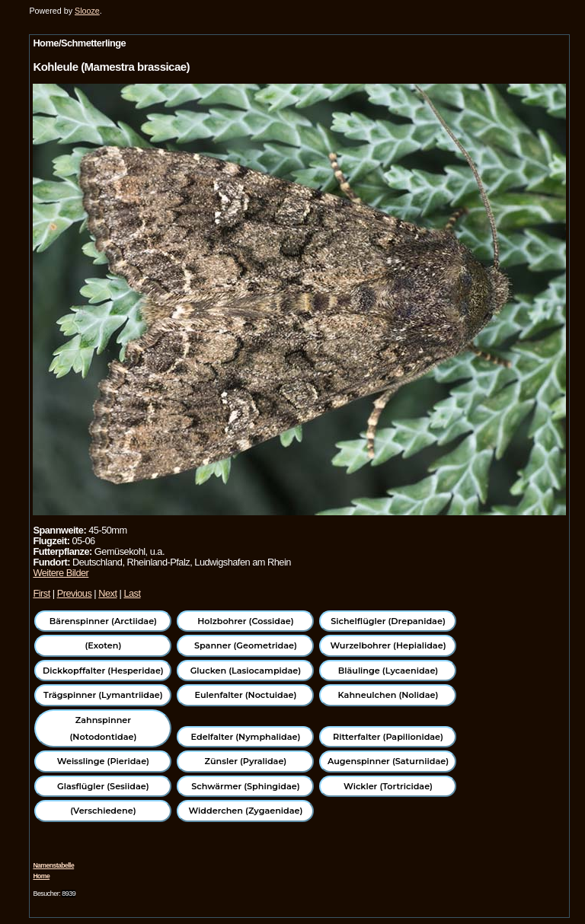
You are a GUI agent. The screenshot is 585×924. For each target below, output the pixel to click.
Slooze (87, 11)
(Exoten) (103, 645)
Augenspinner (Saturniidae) (388, 761)
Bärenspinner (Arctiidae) (103, 621)
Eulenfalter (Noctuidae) (245, 695)
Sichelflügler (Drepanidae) (388, 621)
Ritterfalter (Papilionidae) (388, 737)
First (41, 593)
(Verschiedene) (103, 811)
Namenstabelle (53, 865)
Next (107, 593)
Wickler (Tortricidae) (388, 786)
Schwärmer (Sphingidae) (246, 786)
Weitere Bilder (61, 573)
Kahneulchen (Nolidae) (388, 695)
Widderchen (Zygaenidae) (245, 811)
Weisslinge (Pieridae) (103, 761)
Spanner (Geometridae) (246, 645)
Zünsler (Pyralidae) (246, 761)
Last (132, 593)
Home (41, 876)
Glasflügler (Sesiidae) (103, 786)
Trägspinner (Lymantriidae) (103, 695)
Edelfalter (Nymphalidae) (246, 737)
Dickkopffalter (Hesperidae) (103, 671)
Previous (75, 593)
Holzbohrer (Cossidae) (245, 621)
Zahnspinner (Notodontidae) (103, 728)
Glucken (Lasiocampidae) (246, 671)
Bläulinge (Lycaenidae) (388, 671)
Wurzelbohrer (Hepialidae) (388, 645)
